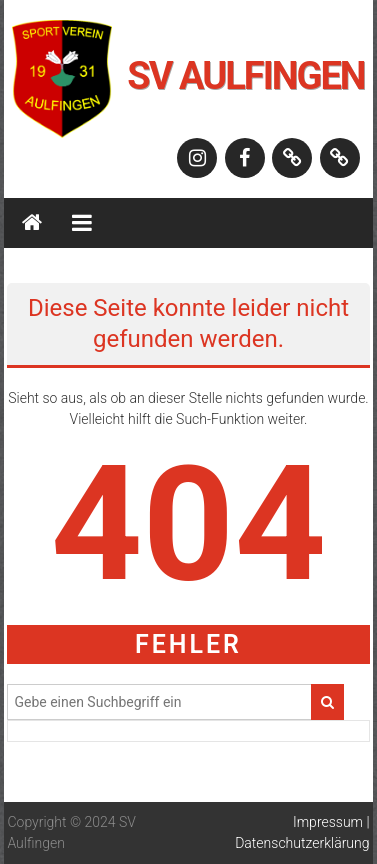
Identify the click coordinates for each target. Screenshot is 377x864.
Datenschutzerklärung (302, 843)
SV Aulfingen (245, 76)
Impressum (328, 822)
